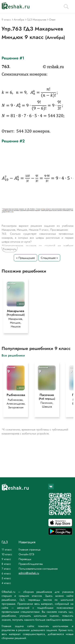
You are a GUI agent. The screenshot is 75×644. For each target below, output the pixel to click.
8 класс (6, 564)
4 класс (6, 583)
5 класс (6, 578)
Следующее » (49, 258)
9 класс (6, 559)
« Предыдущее (25, 258)
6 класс (6, 573)
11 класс (7, 549)
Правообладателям (31, 564)
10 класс (7, 554)
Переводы (25, 559)
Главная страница (29, 549)
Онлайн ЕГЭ (26, 554)
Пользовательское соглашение (38, 569)
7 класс (6, 569)
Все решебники (13, 355)
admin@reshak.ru (29, 573)
